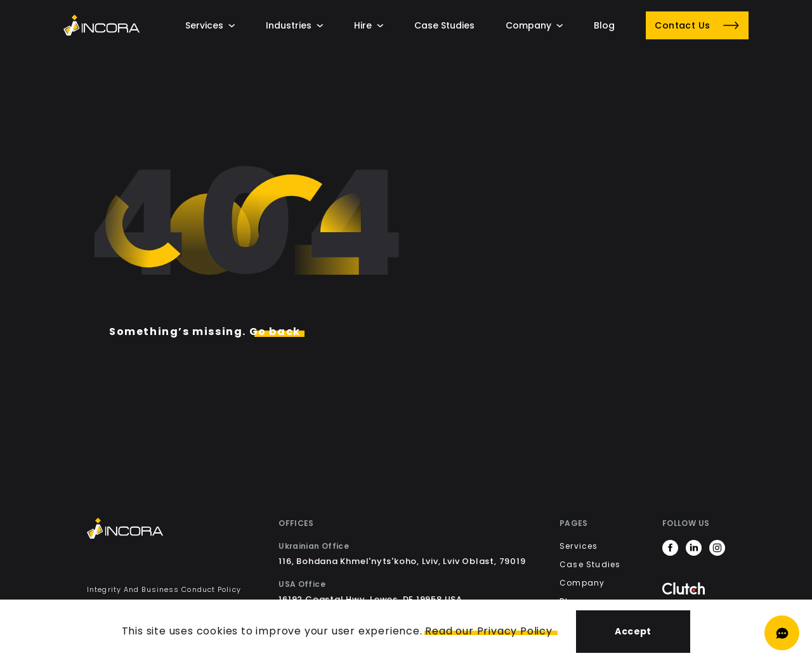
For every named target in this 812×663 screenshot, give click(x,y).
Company (582, 583)
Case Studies (590, 564)
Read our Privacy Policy (488, 631)
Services (579, 546)
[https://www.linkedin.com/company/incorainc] (694, 550)
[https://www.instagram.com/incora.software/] (717, 550)
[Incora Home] (164, 531)
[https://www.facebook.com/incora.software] (670, 550)
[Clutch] (694, 591)
